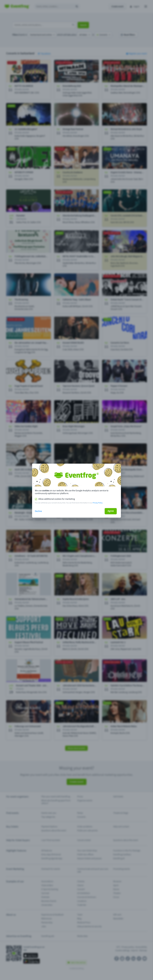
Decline (38, 511)
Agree (111, 511)
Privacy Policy (98, 503)
